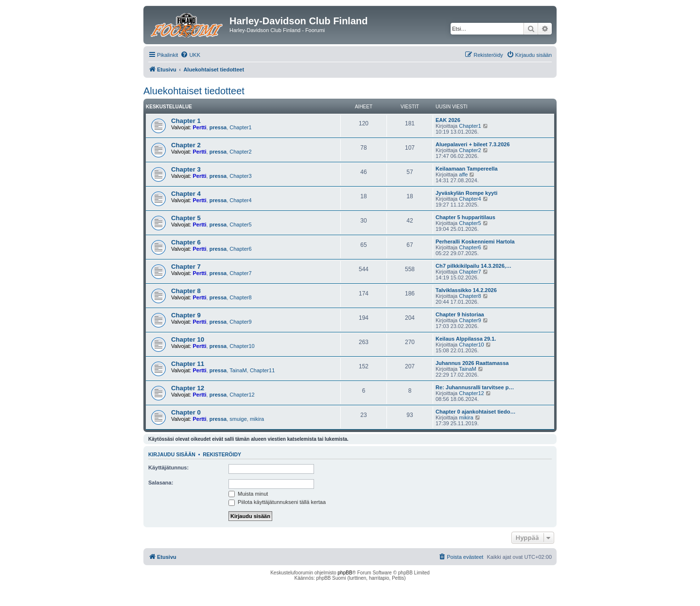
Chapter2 (240, 152)
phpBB (345, 573)
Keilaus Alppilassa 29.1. (466, 339)
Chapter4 (240, 200)
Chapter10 (242, 346)
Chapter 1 (186, 121)
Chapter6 (240, 249)
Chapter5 (240, 225)
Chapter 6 (186, 242)
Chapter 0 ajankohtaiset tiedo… (475, 412)
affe (463, 174)
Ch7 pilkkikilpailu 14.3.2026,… (473, 266)
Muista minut (248, 494)
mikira (257, 419)
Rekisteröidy (222, 454)
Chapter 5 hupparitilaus (465, 217)
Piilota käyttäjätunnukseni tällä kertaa (277, 502)
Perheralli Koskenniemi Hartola (475, 242)
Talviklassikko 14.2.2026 (466, 290)
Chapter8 (240, 297)
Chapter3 (240, 176)
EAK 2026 (448, 120)
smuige (238, 419)
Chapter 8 (186, 291)
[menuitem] (190, 55)
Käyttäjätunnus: (168, 467)
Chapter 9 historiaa (460, 314)
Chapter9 (240, 322)
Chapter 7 (186, 267)
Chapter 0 (186, 412)
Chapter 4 (186, 194)
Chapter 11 (188, 364)
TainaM (238, 370)
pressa (218, 127)
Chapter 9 (186, 315)
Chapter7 (240, 273)
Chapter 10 (188, 339)
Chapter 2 (186, 145)
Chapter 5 (186, 218)
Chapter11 (262, 370)
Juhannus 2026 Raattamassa (472, 363)
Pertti (199, 127)
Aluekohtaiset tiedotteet (194, 91)
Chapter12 (242, 395)
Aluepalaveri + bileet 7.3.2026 (473, 144)
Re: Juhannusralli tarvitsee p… (475, 387)
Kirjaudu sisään (172, 454)
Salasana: (161, 483)
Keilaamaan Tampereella (467, 169)
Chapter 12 (188, 388)
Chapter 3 (186, 169)
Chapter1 (240, 127)
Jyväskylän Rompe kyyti (466, 193)
